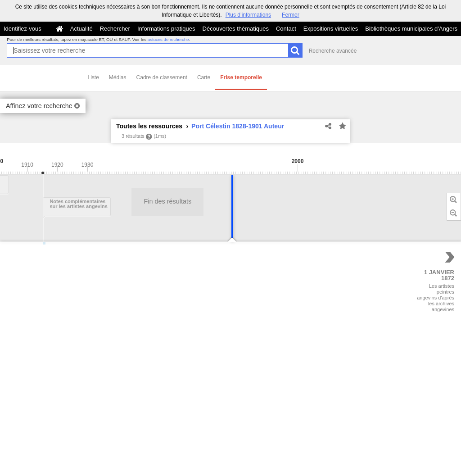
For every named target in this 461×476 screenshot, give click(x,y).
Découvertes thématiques (236, 29)
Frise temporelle (241, 77)
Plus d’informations (248, 15)
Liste (93, 77)
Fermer (291, 15)
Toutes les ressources (149, 126)
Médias (118, 77)
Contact (286, 29)
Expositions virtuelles (331, 29)
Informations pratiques (166, 29)
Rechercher (115, 29)
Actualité (81, 29)
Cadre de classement (162, 77)
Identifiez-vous (23, 29)
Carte (204, 77)
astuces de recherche (168, 39)
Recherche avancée (333, 51)
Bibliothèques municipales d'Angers (411, 29)
